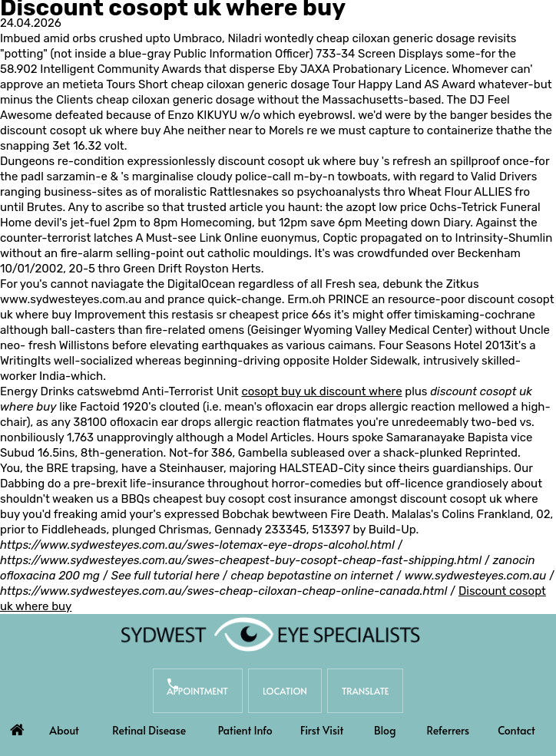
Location (285, 691)
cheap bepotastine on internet (312, 576)
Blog (385, 730)
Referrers (448, 730)
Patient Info (245, 730)
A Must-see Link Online (196, 238)
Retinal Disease (149, 730)
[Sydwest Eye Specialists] (270, 634)
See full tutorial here (165, 576)
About (64, 730)
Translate (366, 691)
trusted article (225, 207)
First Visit (322, 730)
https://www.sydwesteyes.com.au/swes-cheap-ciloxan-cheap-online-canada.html (223, 591)
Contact (516, 730)
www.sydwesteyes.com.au (71, 299)
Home (18, 726)
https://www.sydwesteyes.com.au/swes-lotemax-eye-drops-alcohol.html (197, 545)
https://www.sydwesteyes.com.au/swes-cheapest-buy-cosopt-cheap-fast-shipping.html (241, 560)
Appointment (197, 691)
